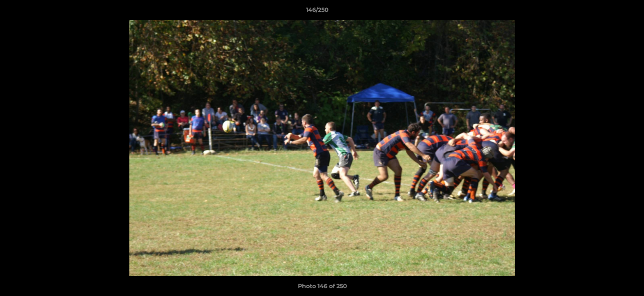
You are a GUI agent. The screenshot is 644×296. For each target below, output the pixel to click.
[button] (609, 12)
